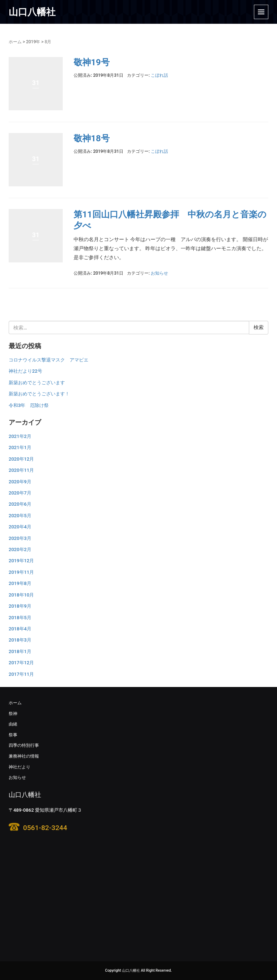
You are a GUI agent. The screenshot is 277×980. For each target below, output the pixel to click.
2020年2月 (20, 549)
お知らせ (159, 273)
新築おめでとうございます (37, 383)
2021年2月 (20, 436)
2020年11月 (21, 470)
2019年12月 (21, 561)
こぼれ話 (159, 75)
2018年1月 (20, 651)
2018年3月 (20, 640)
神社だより (19, 767)
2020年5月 (20, 516)
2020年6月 (20, 504)
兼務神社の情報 (24, 756)
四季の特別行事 (24, 745)
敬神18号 (92, 138)
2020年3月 (20, 538)
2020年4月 (20, 527)
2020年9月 (20, 482)
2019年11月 (21, 572)
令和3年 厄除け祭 (29, 405)
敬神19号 (92, 62)
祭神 (13, 714)
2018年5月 (20, 618)
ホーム (15, 42)
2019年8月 (20, 583)
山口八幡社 (32, 12)
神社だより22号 (25, 371)
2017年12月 (21, 663)
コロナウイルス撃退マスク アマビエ (49, 360)
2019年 (33, 42)
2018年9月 (20, 606)
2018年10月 (21, 595)
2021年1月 (20, 447)
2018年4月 (20, 629)
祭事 (13, 735)
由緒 (13, 724)
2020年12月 (21, 459)
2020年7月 (20, 493)
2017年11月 (21, 674)
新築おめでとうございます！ (39, 394)
